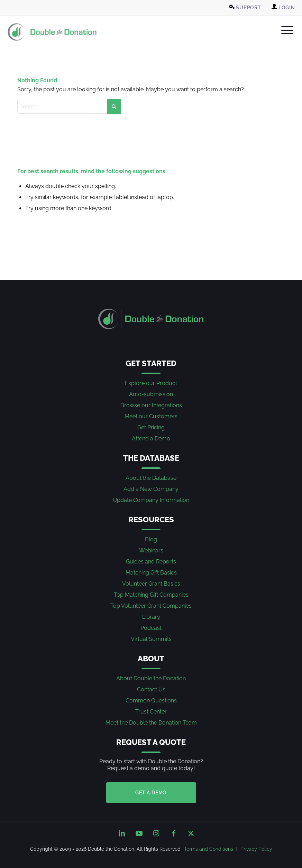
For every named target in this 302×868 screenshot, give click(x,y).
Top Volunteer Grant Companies (151, 606)
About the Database (151, 478)
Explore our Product (151, 383)
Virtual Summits (151, 639)
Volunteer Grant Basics (151, 584)
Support (245, 7)
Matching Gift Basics (151, 573)
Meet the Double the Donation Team (151, 723)
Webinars (151, 550)
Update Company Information (151, 500)
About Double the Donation (151, 678)
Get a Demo (151, 793)
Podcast (151, 628)
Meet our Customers (151, 416)
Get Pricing (151, 427)
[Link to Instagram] (156, 833)
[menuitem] (246, 8)
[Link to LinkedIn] (122, 833)
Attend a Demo (151, 438)
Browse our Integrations (151, 405)
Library (151, 617)
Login (283, 7)
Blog (151, 539)
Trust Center (151, 712)
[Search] (69, 106)
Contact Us (151, 689)
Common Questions (151, 701)
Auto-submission (151, 394)
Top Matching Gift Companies (151, 595)
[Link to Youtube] (139, 833)
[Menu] (284, 30)
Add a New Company (151, 489)
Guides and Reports (151, 562)
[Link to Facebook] (174, 833)
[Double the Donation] (52, 32)
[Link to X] (191, 833)
